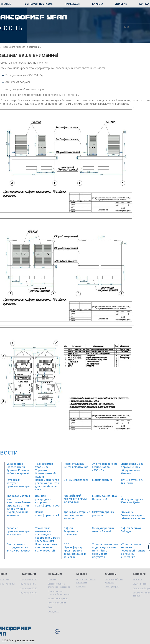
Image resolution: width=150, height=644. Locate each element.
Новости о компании (28, 47)
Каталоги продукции (58, 598)
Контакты (140, 574)
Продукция (72, 4)
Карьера (98, 4)
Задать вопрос (140, 584)
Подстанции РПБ (28, 584)
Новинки (52, 579)
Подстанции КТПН (28, 593)
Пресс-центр (9, 47)
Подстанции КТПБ (28, 579)
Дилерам (121, 4)
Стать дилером (112, 587)
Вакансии (81, 587)
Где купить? (54, 612)
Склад (51, 607)
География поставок (38, 4)
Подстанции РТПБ (28, 588)
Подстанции (28, 574)
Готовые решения (57, 603)
